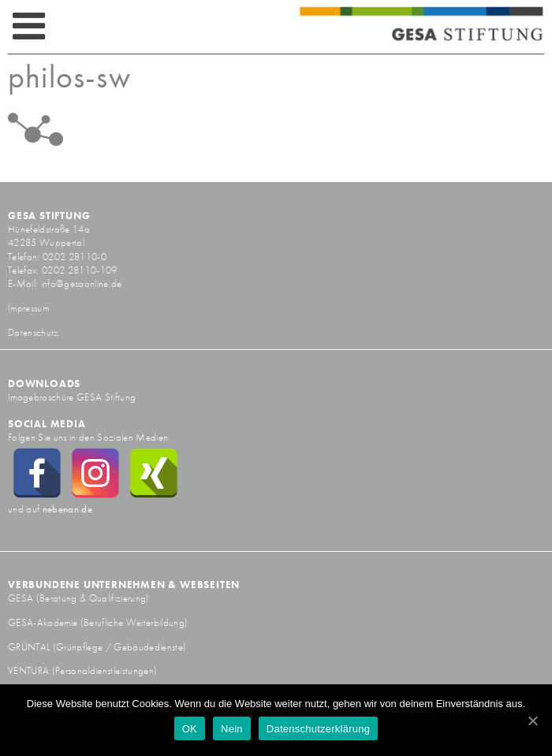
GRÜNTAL (30, 647)
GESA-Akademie (43, 622)
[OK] (532, 721)
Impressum (28, 308)
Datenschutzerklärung (318, 729)
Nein (232, 729)
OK (190, 729)
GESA (22, 598)
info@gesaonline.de (82, 283)
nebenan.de (67, 509)
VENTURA (30, 670)
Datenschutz (34, 332)
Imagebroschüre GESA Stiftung (72, 397)
